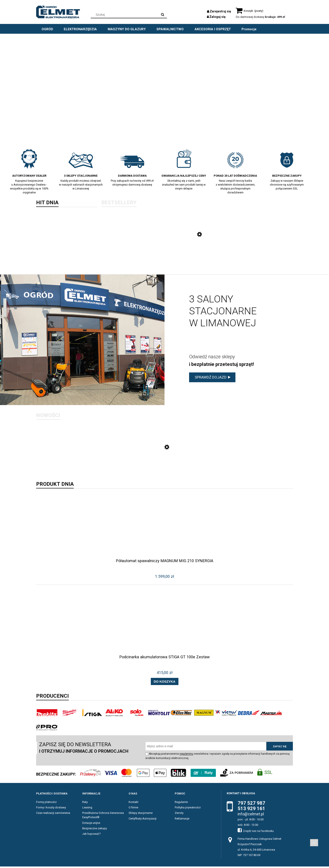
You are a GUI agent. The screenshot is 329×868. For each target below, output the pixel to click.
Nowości (48, 416)
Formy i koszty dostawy (51, 809)
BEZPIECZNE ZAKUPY (287, 176)
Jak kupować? (91, 835)
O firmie (133, 809)
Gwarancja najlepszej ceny (184, 176)
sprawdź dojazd (211, 378)
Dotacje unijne (91, 824)
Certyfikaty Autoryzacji (143, 820)
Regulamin (181, 803)
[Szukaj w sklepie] (125, 15)
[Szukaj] (163, 15)
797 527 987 (251, 805)
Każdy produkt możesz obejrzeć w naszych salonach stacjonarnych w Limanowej (81, 185)
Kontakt (133, 803)
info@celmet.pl (251, 815)
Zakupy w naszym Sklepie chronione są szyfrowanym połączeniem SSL (287, 185)
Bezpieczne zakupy (95, 830)
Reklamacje (182, 820)
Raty (85, 803)
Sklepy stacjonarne (141, 814)
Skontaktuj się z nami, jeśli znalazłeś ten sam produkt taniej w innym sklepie (184, 185)
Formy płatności (46, 803)
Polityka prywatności (188, 809)
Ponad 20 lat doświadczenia (235, 176)
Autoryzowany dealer (29, 176)
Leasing (87, 809)
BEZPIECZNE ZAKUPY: (56, 776)
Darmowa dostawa (132, 176)
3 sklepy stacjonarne (81, 176)
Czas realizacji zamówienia (53, 814)
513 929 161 (251, 810)
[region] (164, 89)
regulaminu (186, 756)
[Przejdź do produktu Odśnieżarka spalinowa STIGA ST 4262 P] (197, 253)
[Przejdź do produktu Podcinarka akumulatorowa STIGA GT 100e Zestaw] (164, 630)
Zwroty (179, 814)
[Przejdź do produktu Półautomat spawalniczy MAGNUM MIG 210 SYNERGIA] (164, 534)
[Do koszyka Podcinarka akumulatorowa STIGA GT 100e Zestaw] (165, 683)
